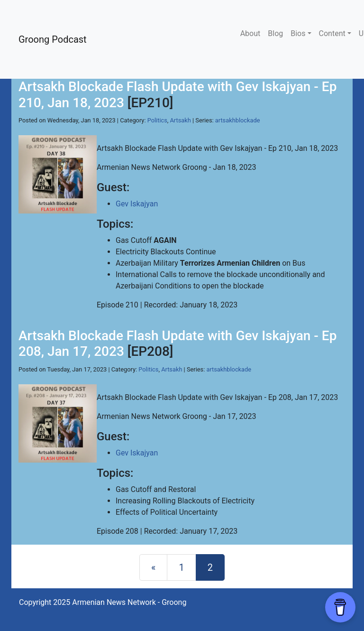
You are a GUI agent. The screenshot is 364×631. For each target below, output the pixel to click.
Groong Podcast (53, 39)
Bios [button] (298, 33)
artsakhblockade (238, 120)
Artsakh (181, 120)
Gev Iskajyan (137, 204)
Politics (157, 120)
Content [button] (332, 33)
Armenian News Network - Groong (129, 602)
